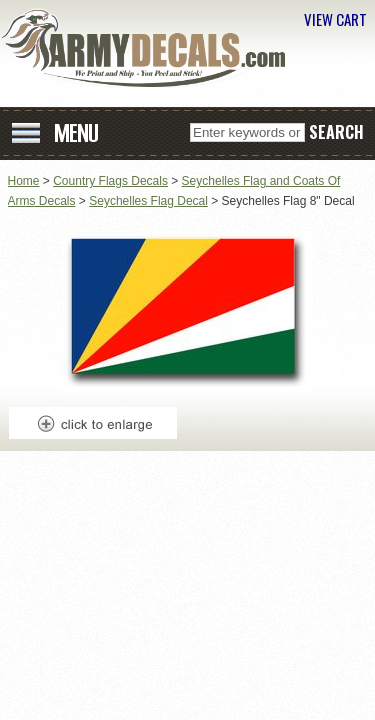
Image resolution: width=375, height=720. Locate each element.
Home (24, 181)
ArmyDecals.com (150, 48)
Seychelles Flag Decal (148, 201)
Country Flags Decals (110, 181)
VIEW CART (335, 19)
